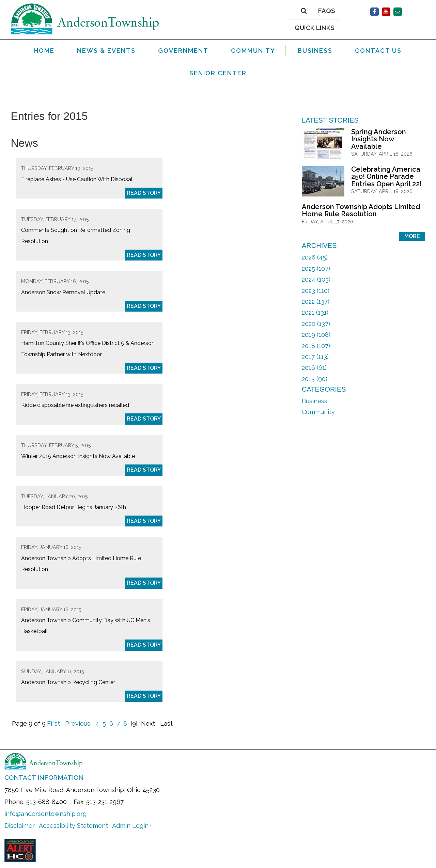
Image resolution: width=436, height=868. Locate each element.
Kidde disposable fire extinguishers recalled (75, 405)
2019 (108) (316, 335)
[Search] (304, 11)
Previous (78, 723)
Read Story (144, 193)
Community (318, 412)
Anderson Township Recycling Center (68, 682)
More (412, 236)
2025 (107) (316, 269)
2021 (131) (315, 312)
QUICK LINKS (315, 27)
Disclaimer (20, 826)
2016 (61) (314, 368)
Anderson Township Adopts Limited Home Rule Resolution (361, 210)
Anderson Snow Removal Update (63, 292)
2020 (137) (316, 324)
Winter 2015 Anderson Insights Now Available (78, 456)
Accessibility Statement (73, 826)
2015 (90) (315, 379)
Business (315, 401)
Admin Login (130, 826)
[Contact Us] (398, 12)
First (53, 723)
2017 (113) (315, 357)
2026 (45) (315, 257)
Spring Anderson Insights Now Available (379, 139)
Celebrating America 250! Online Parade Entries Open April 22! (386, 177)
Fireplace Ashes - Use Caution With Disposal (77, 179)
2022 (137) (316, 302)
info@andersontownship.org (45, 814)
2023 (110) (316, 291)
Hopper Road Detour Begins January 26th (74, 507)
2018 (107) (316, 346)
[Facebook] (375, 12)
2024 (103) (316, 279)
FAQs (327, 11)
